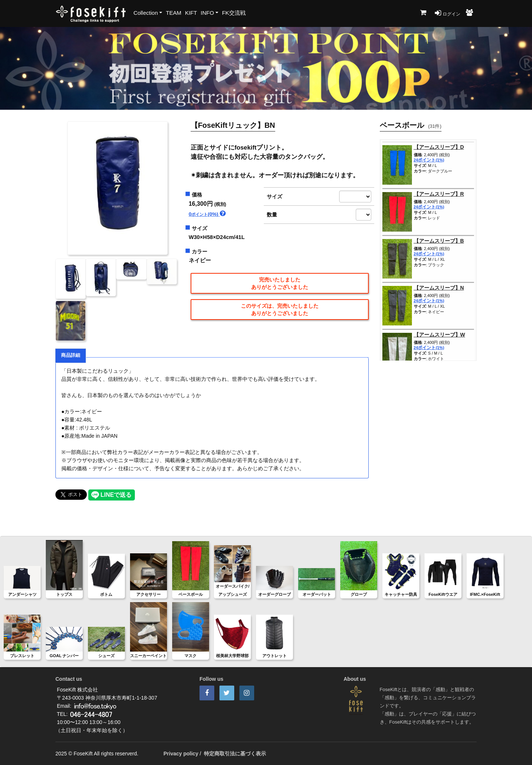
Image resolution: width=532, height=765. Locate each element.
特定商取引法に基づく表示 (235, 754)
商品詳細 (71, 355)
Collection (146, 13)
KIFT (191, 13)
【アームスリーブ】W (439, 335)
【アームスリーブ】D (439, 147)
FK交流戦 (234, 13)
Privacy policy (181, 754)
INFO (207, 13)
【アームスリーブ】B (439, 241)
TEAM (174, 13)
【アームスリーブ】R (439, 194)
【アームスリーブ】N (439, 288)
